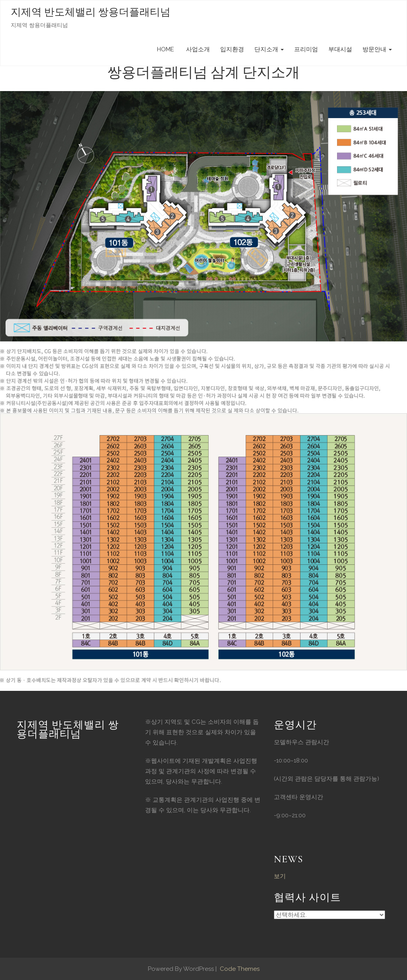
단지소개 (269, 49)
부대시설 (340, 49)
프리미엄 (306, 49)
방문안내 (377, 49)
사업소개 (197, 49)
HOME (166, 49)
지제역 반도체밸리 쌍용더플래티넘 (91, 12)
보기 (280, 876)
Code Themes (239, 969)
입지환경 (232, 49)
